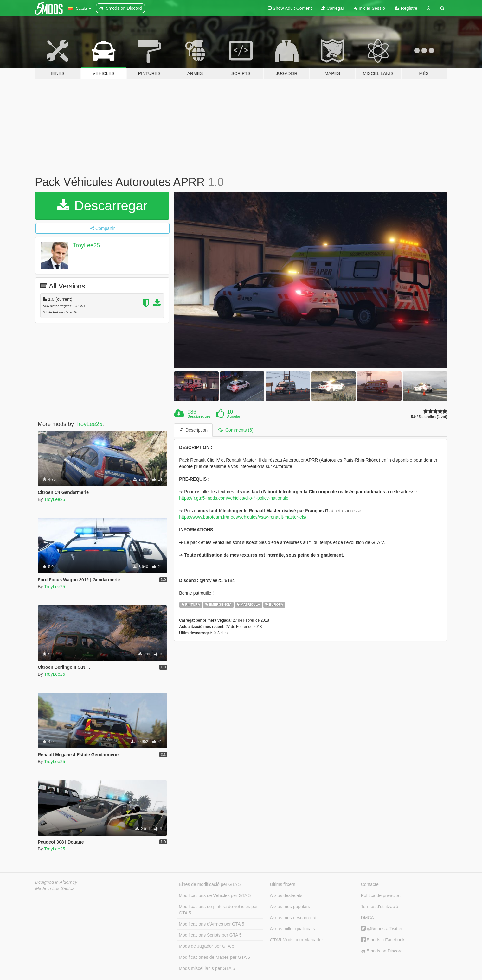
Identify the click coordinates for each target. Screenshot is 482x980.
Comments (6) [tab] (236, 430)
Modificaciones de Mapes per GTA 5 (214, 957)
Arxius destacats (286, 895)
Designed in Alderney (56, 882)
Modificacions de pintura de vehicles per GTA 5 (218, 910)
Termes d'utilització (380, 907)
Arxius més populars (290, 907)
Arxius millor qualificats (292, 929)
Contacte (370, 884)
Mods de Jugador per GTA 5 (206, 946)
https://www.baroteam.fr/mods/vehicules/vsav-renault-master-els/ (243, 517)
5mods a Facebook (383, 940)
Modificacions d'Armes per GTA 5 (211, 924)
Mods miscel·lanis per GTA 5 (207, 968)
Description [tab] (193, 430)
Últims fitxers (283, 884)
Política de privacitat (381, 895)
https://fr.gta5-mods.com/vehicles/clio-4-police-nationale (234, 498)
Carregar (333, 8)
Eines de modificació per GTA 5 (210, 884)
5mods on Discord (382, 951)
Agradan (234, 416)
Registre (406, 8)
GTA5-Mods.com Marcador (297, 940)
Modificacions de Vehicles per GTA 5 (215, 895)
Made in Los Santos (55, 888)
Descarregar (102, 206)
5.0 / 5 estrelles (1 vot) (429, 417)
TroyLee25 (86, 245)
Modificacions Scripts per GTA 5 (210, 935)
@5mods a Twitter (382, 929)
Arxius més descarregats (294, 918)
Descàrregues (199, 416)
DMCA (367, 918)
